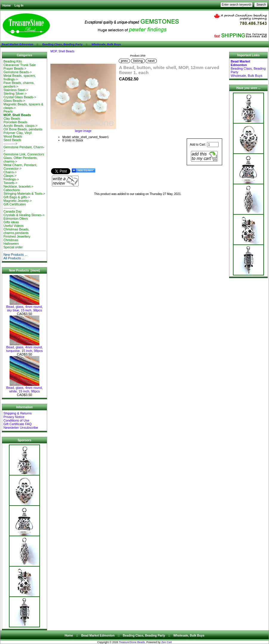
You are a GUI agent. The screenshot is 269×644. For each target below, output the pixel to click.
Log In (19, 6)
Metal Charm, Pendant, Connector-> (20, 167)
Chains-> (10, 172)
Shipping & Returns (17, 413)
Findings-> (11, 179)
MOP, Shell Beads (62, 51)
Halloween (11, 244)
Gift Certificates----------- (14, 206)
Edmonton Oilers (16, 219)
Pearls (8, 111)
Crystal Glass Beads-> (20, 97)
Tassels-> (10, 183)
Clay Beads (12, 118)
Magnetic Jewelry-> (17, 201)
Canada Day (12, 211)
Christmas (11, 240)
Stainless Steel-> (16, 90)
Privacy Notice (14, 417)
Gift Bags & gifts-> (17, 197)
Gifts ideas (11, 222)
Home (7, 6)
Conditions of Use (16, 420)
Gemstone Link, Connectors (24, 154)
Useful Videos (13, 226)
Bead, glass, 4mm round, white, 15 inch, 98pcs (24, 388)
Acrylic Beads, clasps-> (20, 126)
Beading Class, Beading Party (62, 44)
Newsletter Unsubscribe (21, 428)
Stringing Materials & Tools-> (24, 194)
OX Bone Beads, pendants (23, 129)
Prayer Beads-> (15, 68)
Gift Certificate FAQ (17, 424)
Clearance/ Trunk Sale (20, 65)
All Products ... (14, 258)
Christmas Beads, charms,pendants (16, 231)
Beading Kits (13, 61)
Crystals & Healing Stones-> (24, 215)
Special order (13, 247)
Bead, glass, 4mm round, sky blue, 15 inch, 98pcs (24, 307)
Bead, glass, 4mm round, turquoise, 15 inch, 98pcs (24, 347)
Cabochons (12, 190)
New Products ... (15, 255)
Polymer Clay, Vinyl (17, 133)
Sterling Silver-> (15, 93)
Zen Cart (167, 642)
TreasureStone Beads (132, 642)
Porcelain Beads (15, 122)
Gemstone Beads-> (17, 72)
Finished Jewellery (17, 236)
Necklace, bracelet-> (18, 186)
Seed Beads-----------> (12, 142)
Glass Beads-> (14, 101)
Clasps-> (10, 176)
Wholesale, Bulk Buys (106, 44)
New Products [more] (24, 270)
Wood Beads (13, 136)
